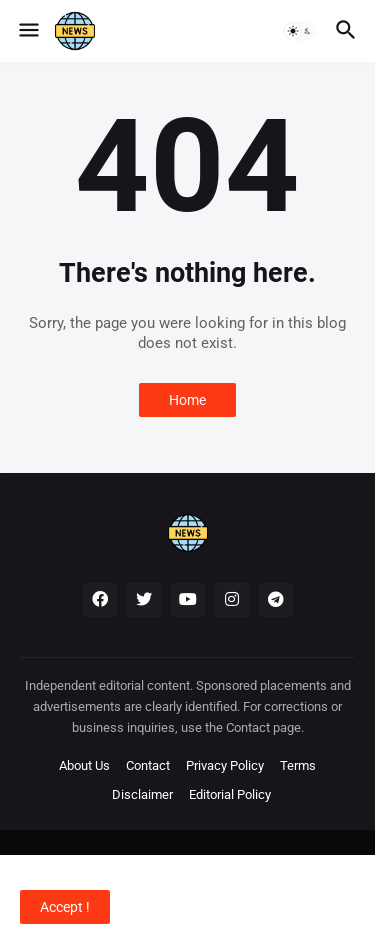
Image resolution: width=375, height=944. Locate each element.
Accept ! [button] (65, 907)
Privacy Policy (225, 765)
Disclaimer (142, 794)
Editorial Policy (230, 794)
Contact (148, 765)
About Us (84, 765)
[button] (27, 31)
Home (187, 400)
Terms (298, 765)
